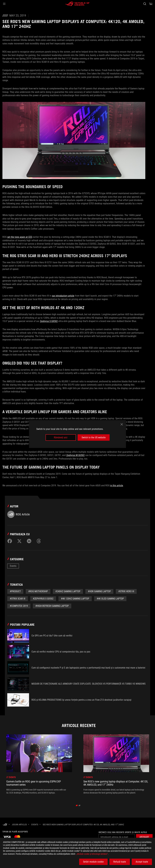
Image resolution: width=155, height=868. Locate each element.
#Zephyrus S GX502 (43, 599)
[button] (4, 4)
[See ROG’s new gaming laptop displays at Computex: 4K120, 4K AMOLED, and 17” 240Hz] (83, 824)
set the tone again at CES (20, 237)
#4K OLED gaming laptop (110, 599)
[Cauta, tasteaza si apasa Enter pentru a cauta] (145, 4)
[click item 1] (80, 805)
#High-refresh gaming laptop (52, 606)
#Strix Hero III (126, 591)
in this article (117, 485)
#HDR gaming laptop (99, 591)
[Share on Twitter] (19, 541)
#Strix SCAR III (18, 599)
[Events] (35, 824)
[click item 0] (77, 805)
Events (13, 566)
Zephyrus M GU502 (75, 455)
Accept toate (142, 862)
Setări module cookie (93, 862)
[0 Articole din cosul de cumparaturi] (151, 4)
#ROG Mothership (38, 591)
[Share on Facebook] (10, 541)
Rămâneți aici (61, 437)
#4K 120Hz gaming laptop (75, 599)
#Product (15, 591)
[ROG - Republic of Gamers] (77, 4)
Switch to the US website (94, 437)
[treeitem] (39, 766)
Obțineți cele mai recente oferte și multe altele (122, 832)
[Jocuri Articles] (19, 824)
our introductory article (63, 296)
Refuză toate (120, 862)
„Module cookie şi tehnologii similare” (92, 854)
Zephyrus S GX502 (49, 321)
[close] (122, 424)
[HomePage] (5, 825)
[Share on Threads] (39, 541)
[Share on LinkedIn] (29, 541)
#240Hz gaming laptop (68, 591)
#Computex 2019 (19, 606)
